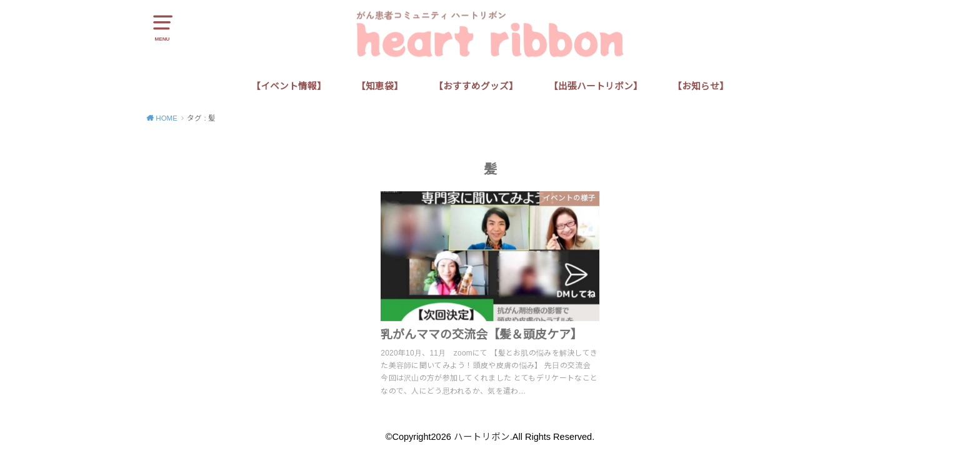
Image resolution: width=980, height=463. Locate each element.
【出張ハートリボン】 (596, 86)
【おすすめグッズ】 (476, 86)
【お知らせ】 (701, 86)
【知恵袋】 (380, 86)
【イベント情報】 (289, 86)
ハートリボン (482, 437)
